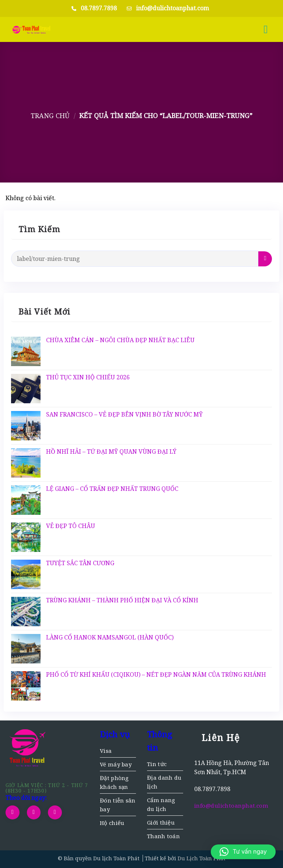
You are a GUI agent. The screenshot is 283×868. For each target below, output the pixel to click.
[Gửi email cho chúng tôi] (34, 812)
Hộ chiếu (112, 823)
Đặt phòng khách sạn (114, 782)
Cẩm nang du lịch (161, 804)
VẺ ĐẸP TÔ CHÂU (71, 526)
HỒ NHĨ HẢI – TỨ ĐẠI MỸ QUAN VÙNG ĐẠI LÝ (111, 452)
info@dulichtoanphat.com (172, 8)
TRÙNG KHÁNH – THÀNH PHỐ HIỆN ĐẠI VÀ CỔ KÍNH (122, 600)
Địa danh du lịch (164, 782)
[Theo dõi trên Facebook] (13, 812)
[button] (269, 29)
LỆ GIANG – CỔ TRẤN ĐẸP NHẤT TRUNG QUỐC (112, 489)
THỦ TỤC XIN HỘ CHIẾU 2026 (88, 377)
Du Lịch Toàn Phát (201, 858)
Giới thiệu (161, 822)
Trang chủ (50, 116)
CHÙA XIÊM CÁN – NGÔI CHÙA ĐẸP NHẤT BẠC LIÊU (120, 340)
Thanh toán (163, 836)
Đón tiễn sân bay (118, 805)
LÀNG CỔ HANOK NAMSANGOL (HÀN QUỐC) (110, 637)
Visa (106, 751)
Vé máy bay (116, 764)
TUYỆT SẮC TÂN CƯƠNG (80, 563)
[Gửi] (265, 259)
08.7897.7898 (99, 8)
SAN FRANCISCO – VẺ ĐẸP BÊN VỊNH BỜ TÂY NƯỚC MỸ (124, 414)
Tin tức (157, 764)
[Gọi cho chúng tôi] (55, 812)
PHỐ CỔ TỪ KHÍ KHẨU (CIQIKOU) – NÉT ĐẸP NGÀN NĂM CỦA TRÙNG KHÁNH (156, 675)
